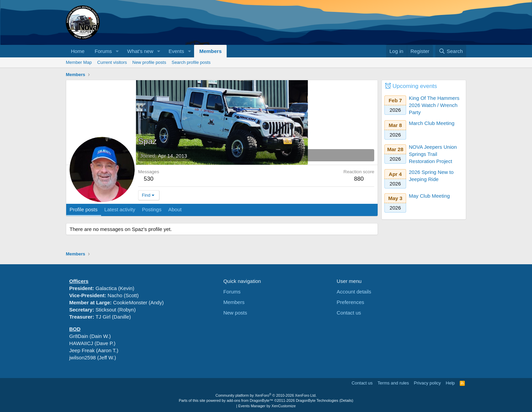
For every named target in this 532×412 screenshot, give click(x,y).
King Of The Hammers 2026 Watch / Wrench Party (434, 105)
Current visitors (112, 62)
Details (346, 400)
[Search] (451, 51)
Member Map (79, 62)
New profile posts (149, 62)
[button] (117, 51)
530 (149, 179)
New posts (235, 313)
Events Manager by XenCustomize (267, 406)
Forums (103, 51)
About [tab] (175, 209)
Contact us (349, 313)
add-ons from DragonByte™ (250, 400)
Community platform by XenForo (266, 395)
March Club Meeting (432, 123)
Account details (354, 292)
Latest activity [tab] (120, 209)
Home (78, 51)
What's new (140, 51)
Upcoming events (415, 86)
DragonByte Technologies (317, 400)
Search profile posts (191, 62)
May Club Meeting (429, 196)
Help (450, 383)
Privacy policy (427, 383)
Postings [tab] (152, 209)
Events (176, 51)
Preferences (350, 302)
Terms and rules (393, 383)
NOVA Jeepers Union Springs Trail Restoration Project (433, 154)
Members (210, 51)
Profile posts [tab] (84, 209)
